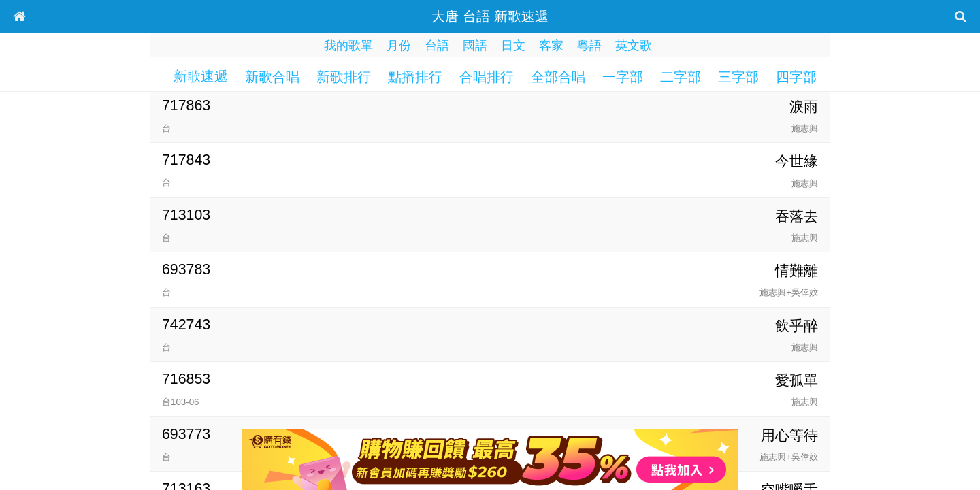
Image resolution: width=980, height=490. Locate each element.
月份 (399, 46)
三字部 (738, 77)
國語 (475, 46)
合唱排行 (487, 77)
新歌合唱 (272, 77)
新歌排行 (344, 77)
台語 (437, 46)
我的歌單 (348, 46)
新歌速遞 (201, 76)
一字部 (623, 77)
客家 (551, 46)
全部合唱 (558, 77)
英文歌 (634, 46)
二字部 (681, 77)
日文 (513, 46)
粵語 (589, 46)
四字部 (796, 77)
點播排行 (415, 77)
